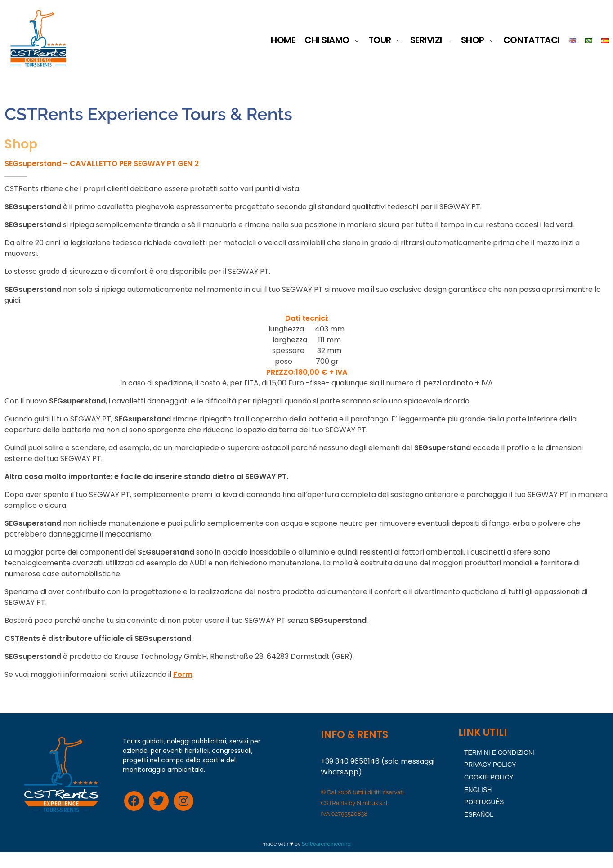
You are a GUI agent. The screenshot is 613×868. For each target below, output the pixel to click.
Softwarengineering (326, 859)
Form (183, 690)
